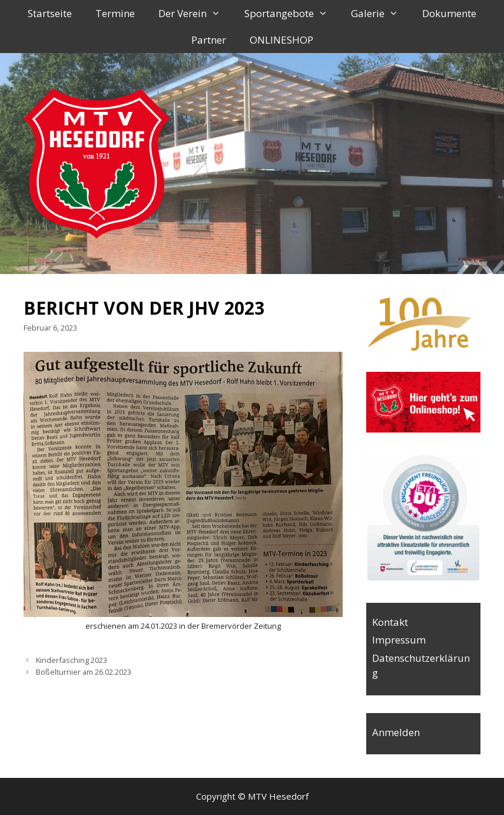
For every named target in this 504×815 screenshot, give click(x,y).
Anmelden (396, 732)
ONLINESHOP (281, 40)
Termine (115, 13)
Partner (209, 40)
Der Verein (195, 13)
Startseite (50, 13)
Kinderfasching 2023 (72, 660)
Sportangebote (292, 13)
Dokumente (449, 13)
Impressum (399, 640)
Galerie (381, 13)
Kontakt (390, 622)
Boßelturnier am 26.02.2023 (84, 672)
